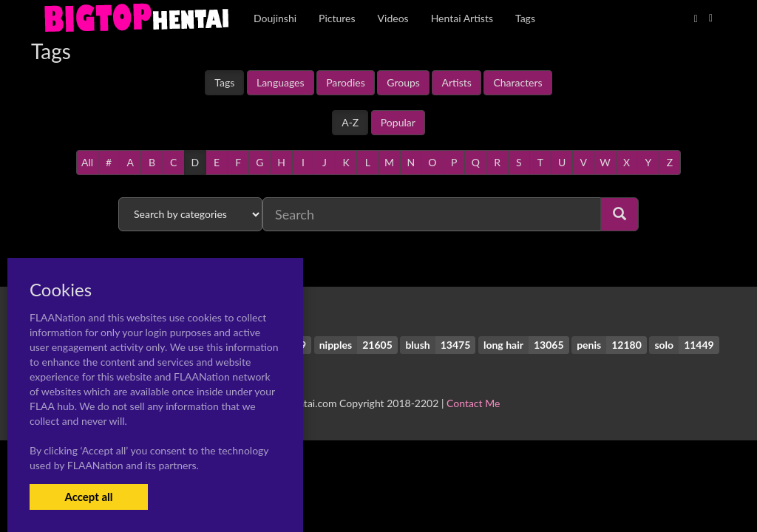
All (87, 162)
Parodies (346, 82)
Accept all (88, 497)
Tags (224, 82)
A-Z (350, 122)
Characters (517, 82)
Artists (456, 82)
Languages (281, 82)
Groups (403, 82)
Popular (398, 122)
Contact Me (473, 403)
